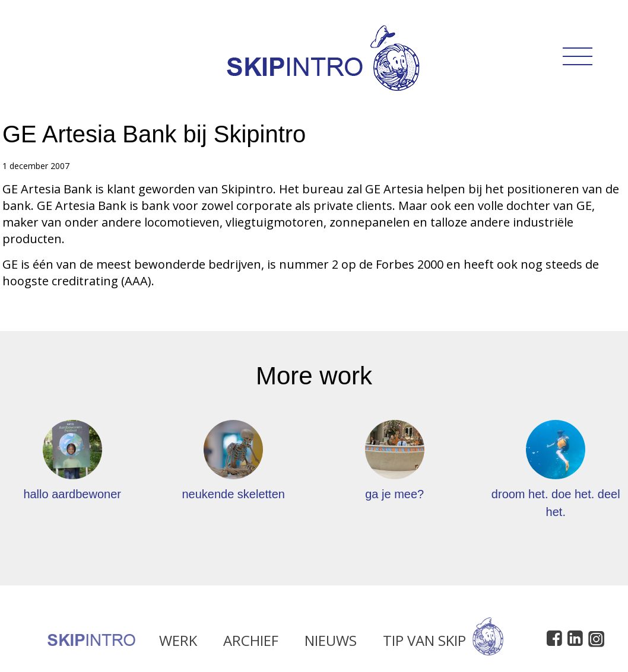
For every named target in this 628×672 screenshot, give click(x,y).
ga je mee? (394, 494)
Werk (178, 643)
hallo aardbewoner (72, 494)
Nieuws (331, 643)
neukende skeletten (233, 494)
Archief (251, 643)
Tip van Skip (443, 643)
